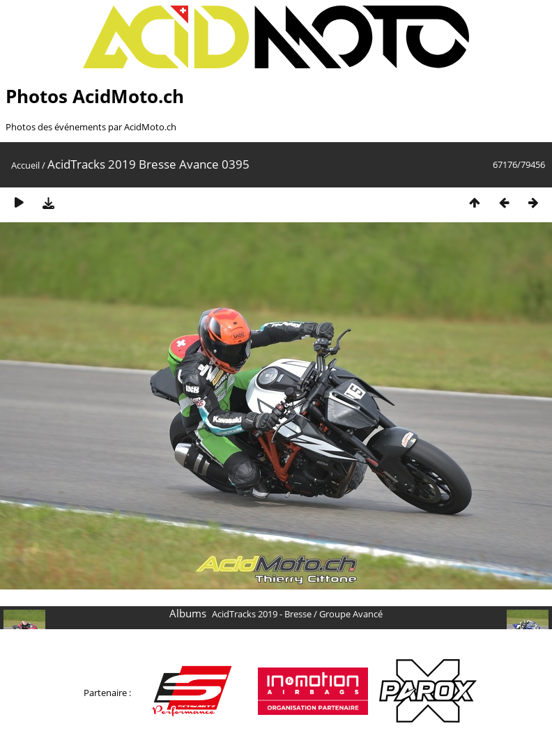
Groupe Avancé (351, 614)
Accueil (25, 165)
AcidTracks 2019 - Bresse (262, 614)
